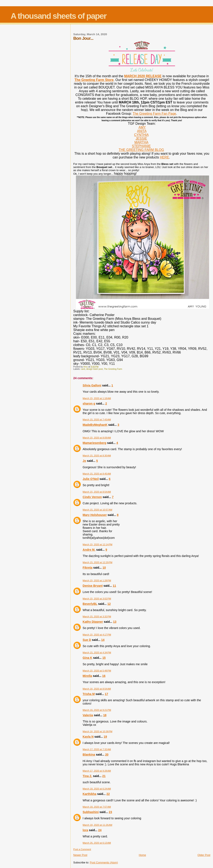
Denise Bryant (93, 586)
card (83, 369)
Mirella (87, 676)
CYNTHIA (141, 135)
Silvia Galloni (92, 385)
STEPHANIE (141, 146)
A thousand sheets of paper (58, 16)
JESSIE (141, 139)
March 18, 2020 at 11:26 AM (97, 825)
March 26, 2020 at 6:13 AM (97, 843)
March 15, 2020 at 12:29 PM (97, 562)
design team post (95, 369)
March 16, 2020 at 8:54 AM (97, 689)
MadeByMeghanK (95, 425)
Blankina (89, 755)
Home (142, 855)
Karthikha (89, 794)
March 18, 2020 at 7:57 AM (97, 807)
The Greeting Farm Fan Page (154, 114)
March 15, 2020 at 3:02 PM (97, 599)
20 (107, 755)
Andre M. (89, 550)
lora (85, 830)
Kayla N (88, 737)
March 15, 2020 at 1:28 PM (97, 580)
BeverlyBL (90, 604)
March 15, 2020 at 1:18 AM (97, 398)
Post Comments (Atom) (104, 862)
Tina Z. (87, 776)
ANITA (142, 131)
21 (104, 776)
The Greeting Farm (113, 369)
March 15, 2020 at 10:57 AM (97, 510)
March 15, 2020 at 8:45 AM (97, 474)
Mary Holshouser (95, 515)
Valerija (88, 715)
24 (100, 830)
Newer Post (80, 855)
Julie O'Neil (91, 479)
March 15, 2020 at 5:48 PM (97, 671)
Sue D (87, 640)
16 (104, 676)
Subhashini (91, 812)
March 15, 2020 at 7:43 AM (97, 420)
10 (104, 568)
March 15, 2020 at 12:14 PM (97, 544)
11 (114, 586)
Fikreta (87, 568)
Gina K (87, 658)
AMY (142, 127)
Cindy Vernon (92, 497)
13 (115, 622)
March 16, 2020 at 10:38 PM (97, 731)
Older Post (204, 855)
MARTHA (141, 142)
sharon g (89, 403)
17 (106, 694)
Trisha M (89, 694)
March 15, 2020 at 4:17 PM (97, 635)
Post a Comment (82, 849)
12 (109, 604)
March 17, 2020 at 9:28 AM (97, 771)
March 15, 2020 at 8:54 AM (97, 492)
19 (105, 737)
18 (105, 715)
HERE (164, 157)
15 (104, 658)
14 (103, 640)
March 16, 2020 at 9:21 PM (97, 710)
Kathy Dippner (93, 622)
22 (108, 794)
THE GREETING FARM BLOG (141, 150)
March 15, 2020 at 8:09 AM (97, 438)
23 (110, 812)
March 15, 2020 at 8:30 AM (97, 456)
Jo (84, 461)
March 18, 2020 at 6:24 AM (97, 789)
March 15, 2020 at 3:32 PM (97, 616)
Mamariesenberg (94, 443)
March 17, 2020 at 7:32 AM (97, 749)
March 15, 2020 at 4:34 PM (97, 653)
